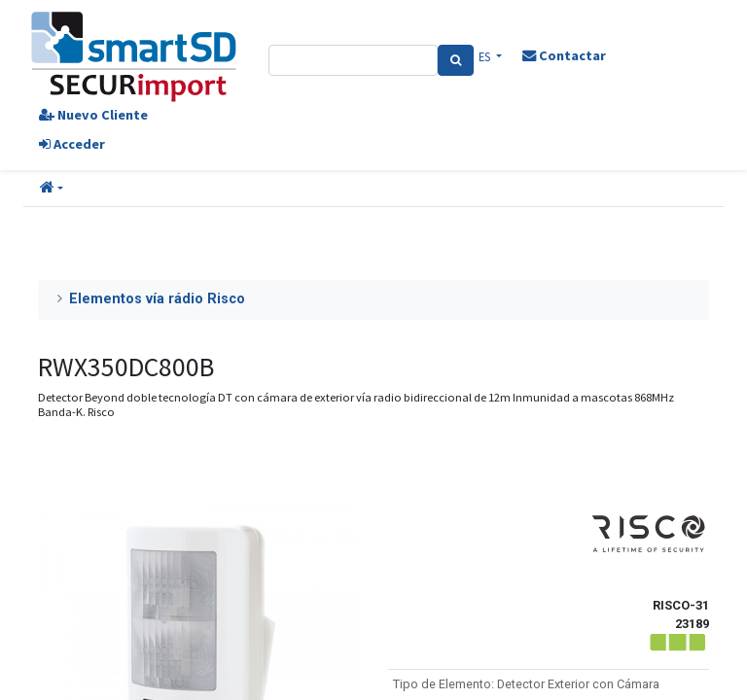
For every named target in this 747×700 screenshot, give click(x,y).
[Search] (456, 60)
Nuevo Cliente (93, 115)
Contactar (564, 55)
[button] (52, 189)
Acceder (72, 144)
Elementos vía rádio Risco (157, 299)
